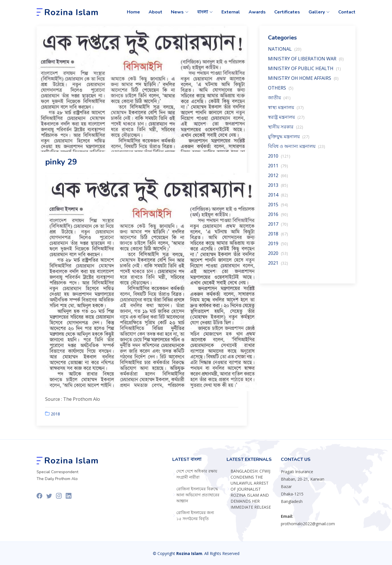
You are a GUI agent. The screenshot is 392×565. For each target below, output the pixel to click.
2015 (278, 208)
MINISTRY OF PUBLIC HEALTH (304, 72)
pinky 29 (61, 165)
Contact (347, 12)
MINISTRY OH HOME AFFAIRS (303, 81)
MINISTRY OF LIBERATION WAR (306, 62)
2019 (278, 247)
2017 (278, 227)
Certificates (287, 12)
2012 (278, 179)
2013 (278, 188)
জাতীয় (279, 101)
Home (133, 12)
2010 (279, 159)
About (155, 12)
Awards (257, 12)
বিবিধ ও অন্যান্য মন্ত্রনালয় (297, 149)
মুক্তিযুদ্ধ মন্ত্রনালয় (289, 140)
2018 (55, 417)
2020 (278, 256)
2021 (278, 266)
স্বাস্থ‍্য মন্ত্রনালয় (286, 110)
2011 (278, 169)
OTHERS (281, 91)
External (231, 12)
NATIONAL (285, 52)
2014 (278, 198)
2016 (278, 217)
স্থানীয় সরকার (286, 130)
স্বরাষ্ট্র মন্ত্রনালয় (286, 120)
